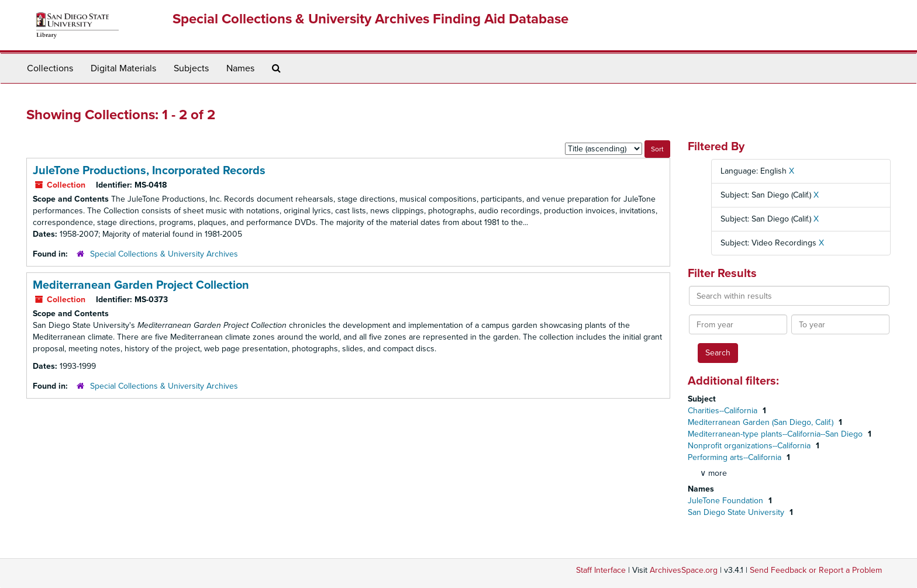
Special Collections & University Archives (164, 254)
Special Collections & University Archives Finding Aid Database (370, 19)
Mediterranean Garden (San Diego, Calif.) (762, 422)
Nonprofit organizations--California (750, 446)
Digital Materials (123, 68)
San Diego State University (737, 512)
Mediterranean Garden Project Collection (141, 285)
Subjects (191, 68)
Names (240, 68)
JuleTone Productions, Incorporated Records (149, 171)
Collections (50, 68)
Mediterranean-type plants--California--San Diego (776, 434)
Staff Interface (601, 570)
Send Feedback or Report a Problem (816, 570)
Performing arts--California (736, 457)
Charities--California (724, 411)
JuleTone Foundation (727, 501)
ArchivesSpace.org (684, 570)
